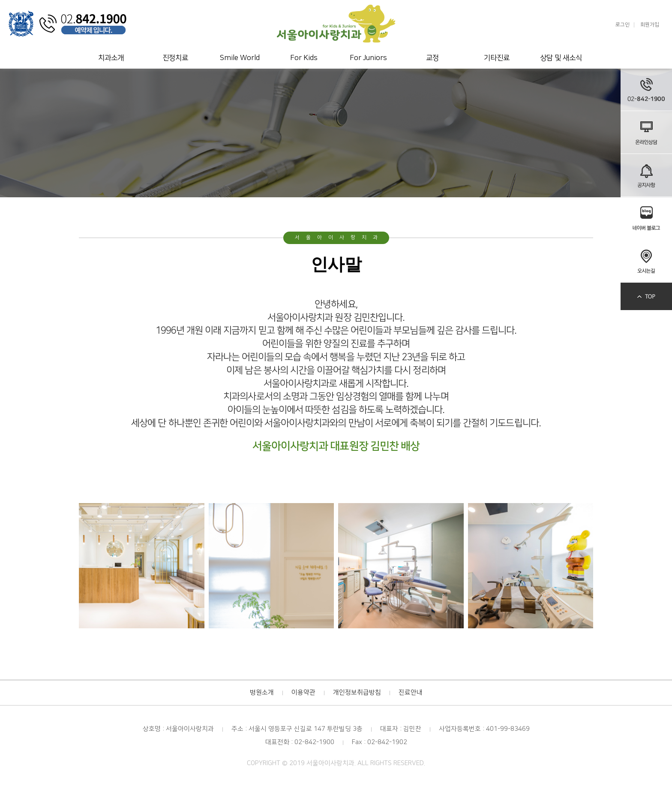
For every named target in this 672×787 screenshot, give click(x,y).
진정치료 (175, 58)
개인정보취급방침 (357, 692)
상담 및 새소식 (561, 58)
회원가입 (650, 25)
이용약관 (303, 692)
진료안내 (411, 692)
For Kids (304, 58)
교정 (432, 58)
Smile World (240, 58)
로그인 (622, 25)
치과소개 (111, 58)
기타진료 (497, 58)
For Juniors (368, 58)
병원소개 (262, 692)
